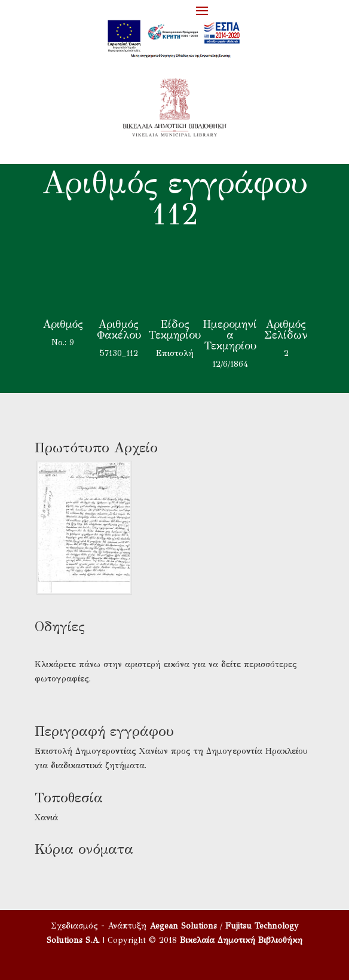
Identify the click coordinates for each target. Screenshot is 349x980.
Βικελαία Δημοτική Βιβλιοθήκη (241, 940)
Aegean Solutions (183, 926)
